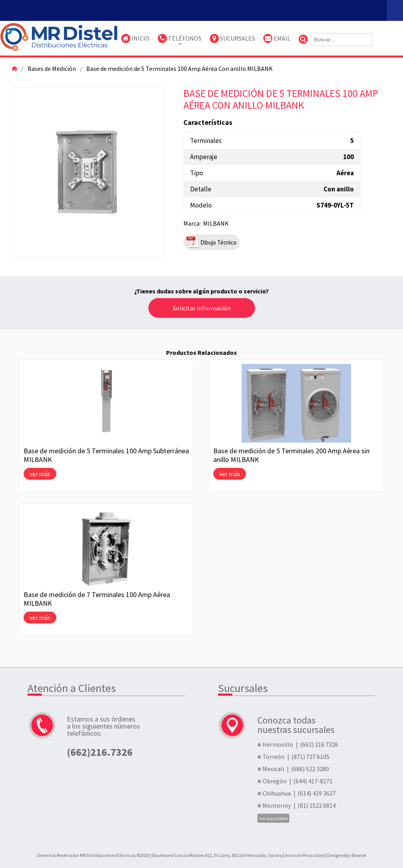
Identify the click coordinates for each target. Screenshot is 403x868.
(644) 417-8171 (313, 781)
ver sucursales (273, 818)
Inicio (135, 38)
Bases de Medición (52, 69)
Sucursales (232, 38)
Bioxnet (359, 855)
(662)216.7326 (100, 751)
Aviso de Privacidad (305, 855)
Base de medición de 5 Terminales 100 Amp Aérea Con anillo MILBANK (179, 69)
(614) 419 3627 (317, 793)
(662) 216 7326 (319, 744)
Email (277, 38)
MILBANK (216, 223)
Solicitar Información (202, 308)
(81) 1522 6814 (317, 805)
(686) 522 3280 (310, 769)
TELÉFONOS (180, 38)
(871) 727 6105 (310, 757)
